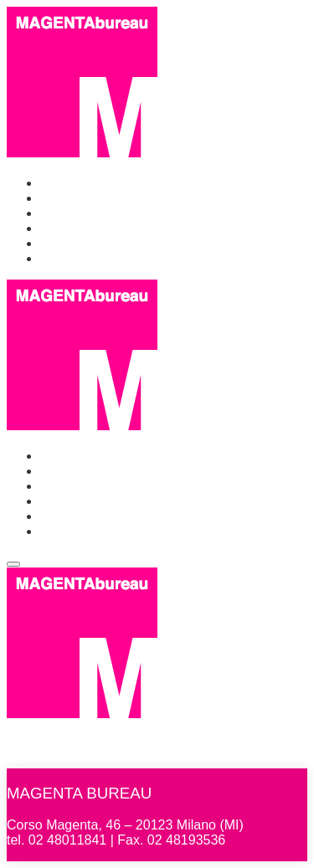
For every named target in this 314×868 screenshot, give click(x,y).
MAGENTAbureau (100, 730)
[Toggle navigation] (13, 564)
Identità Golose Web (101, 258)
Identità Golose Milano (107, 228)
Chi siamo (70, 198)
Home (58, 183)
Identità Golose (85, 243)
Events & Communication (116, 213)
